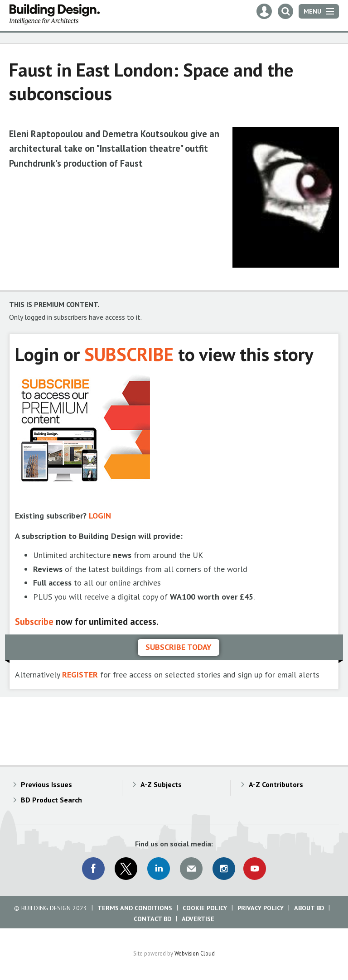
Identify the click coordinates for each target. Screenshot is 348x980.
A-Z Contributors (276, 784)
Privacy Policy (261, 908)
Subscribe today (179, 647)
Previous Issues (46, 784)
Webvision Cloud (195, 953)
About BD (309, 908)
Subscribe (34, 622)
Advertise (198, 919)
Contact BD (152, 919)
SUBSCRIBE (129, 354)
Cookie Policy (205, 908)
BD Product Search (51, 800)
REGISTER (80, 675)
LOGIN (100, 516)
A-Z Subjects (161, 784)
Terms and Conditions (135, 908)
